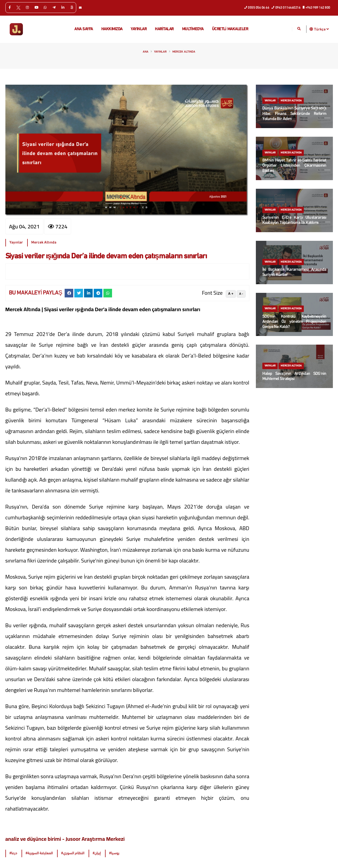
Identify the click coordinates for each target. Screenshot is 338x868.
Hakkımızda (112, 29)
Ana (146, 52)
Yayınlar (139, 29)
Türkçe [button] (321, 29)
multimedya (193, 29)
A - (241, 294)
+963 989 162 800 (317, 7)
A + (231, 294)
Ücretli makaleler (230, 29)
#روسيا (114, 853)
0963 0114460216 (286, 7)
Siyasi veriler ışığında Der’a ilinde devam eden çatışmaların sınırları (106, 256)
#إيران (97, 853)
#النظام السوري (73, 853)
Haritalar (164, 29)
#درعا (13, 853)
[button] (311, 29)
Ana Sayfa (84, 29)
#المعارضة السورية (39, 853)
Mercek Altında (184, 52)
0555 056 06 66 (257, 7)
